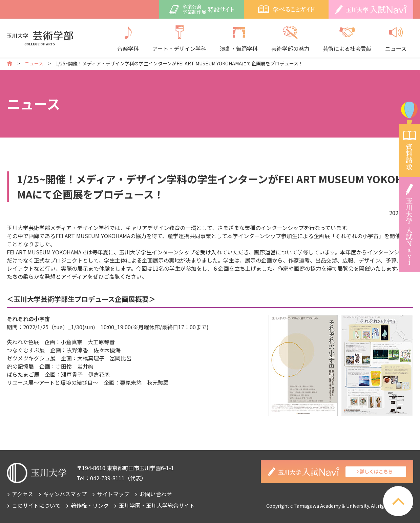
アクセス (23, 494)
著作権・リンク (90, 505)
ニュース (396, 39)
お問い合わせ (156, 494)
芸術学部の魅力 (290, 39)
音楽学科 (128, 39)
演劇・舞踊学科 (239, 39)
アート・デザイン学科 (179, 39)
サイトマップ (113, 494)
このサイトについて (36, 505)
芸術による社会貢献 (347, 39)
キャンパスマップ (65, 494)
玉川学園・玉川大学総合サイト (157, 505)
